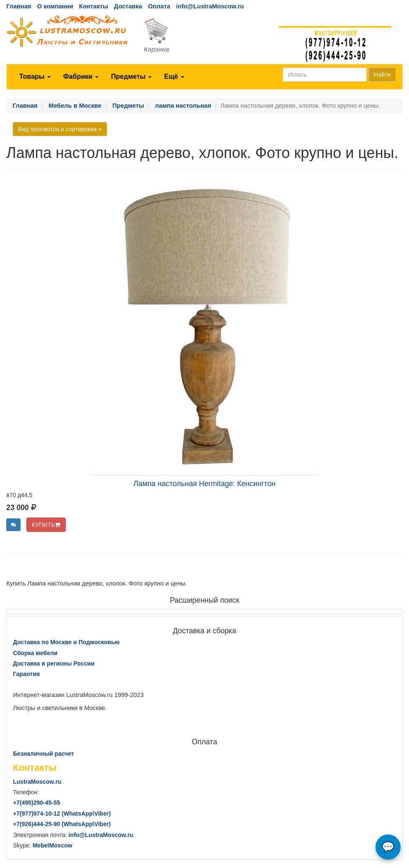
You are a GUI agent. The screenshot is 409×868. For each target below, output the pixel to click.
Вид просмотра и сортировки (60, 129)
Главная (19, 6)
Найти (382, 75)
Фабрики (81, 76)
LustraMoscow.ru (37, 782)
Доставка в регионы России (54, 663)
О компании (55, 6)
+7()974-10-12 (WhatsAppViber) (62, 814)
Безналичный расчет (44, 754)
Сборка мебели (35, 653)
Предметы (131, 76)
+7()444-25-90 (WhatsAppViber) (62, 824)
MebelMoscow (53, 845)
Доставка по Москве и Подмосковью (66, 642)
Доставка (128, 6)
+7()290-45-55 (36, 803)
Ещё (174, 76)
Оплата (159, 6)
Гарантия (26, 674)
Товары (35, 76)
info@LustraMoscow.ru (210, 6)
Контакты (94, 6)
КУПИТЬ (46, 525)
